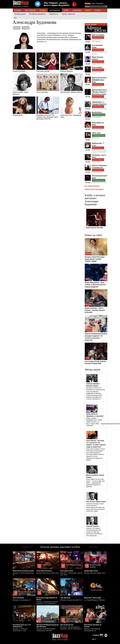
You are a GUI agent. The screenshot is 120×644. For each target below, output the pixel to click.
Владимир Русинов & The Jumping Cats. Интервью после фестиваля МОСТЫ (48, 108)
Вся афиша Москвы (92, 186)
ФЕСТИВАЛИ (30, 10)
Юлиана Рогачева (24, 62)
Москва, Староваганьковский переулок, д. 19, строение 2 (47, 603)
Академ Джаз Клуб (98, 64)
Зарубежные (54, 14)
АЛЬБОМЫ (77, 10)
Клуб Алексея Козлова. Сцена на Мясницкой (99, 151)
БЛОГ (66, 10)
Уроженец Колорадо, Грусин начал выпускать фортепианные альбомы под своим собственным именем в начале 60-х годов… (96, 507)
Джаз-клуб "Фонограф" (93, 598)
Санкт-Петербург (97, 4)
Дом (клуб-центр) (67, 625)
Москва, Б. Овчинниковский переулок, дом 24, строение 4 (71, 628)
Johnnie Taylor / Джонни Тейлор (72, 83)
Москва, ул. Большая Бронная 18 (23, 574)
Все (16, 18)
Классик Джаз (97, 67)
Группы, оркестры (68, 14)
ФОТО (88, 10)
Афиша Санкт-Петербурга (94, 189)
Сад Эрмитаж (65, 598)
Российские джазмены (37, 14)
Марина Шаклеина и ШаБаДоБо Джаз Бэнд (99, 80)
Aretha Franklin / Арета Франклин (24, 84)
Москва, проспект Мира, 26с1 (95, 573)
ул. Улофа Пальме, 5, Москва (94, 600)
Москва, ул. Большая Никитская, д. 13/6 (20, 630)
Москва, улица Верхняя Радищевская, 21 (92, 630)
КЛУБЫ (43, 10)
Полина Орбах (24, 106)
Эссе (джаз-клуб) (97, 129)
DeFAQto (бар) (97, 117)
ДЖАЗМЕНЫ (55, 10)
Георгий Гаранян (93, 526)
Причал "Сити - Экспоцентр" (97, 40)
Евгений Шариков (72, 62)
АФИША (18, 10)
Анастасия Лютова (48, 62)
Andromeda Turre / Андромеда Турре (72, 107)
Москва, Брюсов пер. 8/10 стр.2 (48, 573)
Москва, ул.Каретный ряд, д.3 (71, 600)
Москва (88, 4)
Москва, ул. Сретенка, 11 (22, 600)
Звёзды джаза (92, 369)
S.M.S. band (96, 133)
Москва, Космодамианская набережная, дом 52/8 (46, 630)
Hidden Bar (95, 138)
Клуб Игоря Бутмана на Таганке (100, 53)
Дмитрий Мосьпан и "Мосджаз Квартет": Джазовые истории (99, 92)
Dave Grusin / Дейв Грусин (96, 502)
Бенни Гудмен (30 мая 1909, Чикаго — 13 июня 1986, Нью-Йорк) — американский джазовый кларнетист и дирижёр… (96, 483)
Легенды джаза (20, 14)
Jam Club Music (97, 72)
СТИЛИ (97, 10)
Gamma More (96, 162)
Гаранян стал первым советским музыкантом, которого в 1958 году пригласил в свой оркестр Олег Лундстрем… (94, 532)
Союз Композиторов (44, 571)
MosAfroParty (97, 112)
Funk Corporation (48, 83)
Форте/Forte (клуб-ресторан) (23, 571)
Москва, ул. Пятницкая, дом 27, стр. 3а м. (72, 574)
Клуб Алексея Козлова (99, 99)
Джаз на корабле (98, 35)
